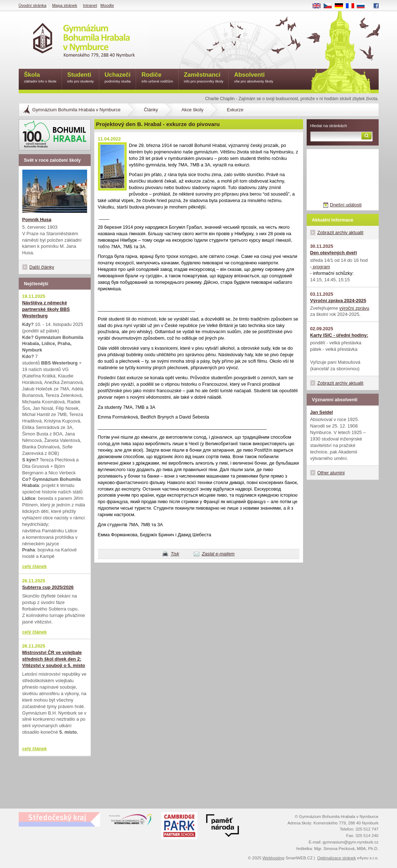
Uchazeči (118, 78)
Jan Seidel (322, 412)
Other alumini (331, 473)
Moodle (107, 5)
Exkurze (235, 110)
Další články (42, 267)
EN (319, 6)
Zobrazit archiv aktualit (340, 232)
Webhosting (273, 858)
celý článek (35, 566)
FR (352, 6)
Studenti (81, 78)
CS (330, 6)
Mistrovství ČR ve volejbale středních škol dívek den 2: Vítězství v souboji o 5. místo (54, 659)
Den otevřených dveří (334, 253)
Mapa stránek (65, 5)
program (321, 267)
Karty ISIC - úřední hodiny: (339, 335)
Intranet (90, 5)
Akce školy (192, 110)
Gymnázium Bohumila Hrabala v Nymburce (76, 110)
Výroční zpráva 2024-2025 (338, 301)
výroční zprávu (354, 308)
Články (151, 110)
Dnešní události (346, 205)
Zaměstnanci (204, 78)
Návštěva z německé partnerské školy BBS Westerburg (46, 309)
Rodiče (157, 78)
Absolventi (254, 78)
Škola (40, 78)
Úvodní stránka (33, 5)
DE (341, 6)
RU (363, 6)
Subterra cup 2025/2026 (48, 587)
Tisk (175, 554)
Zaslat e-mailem (218, 554)
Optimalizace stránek (337, 858)
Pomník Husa (37, 220)
